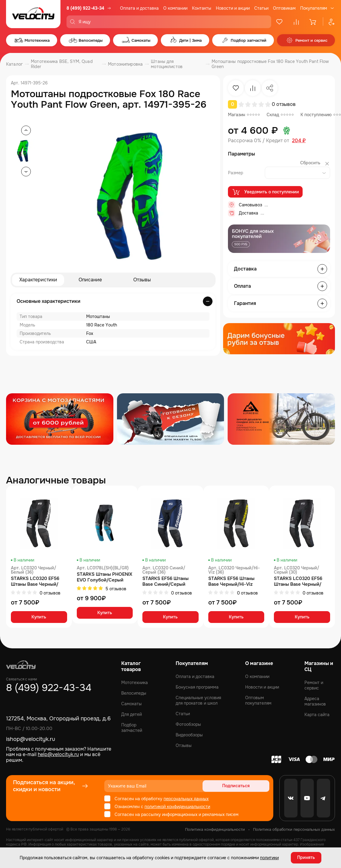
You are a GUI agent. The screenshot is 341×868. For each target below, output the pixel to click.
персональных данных (186, 799)
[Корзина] (313, 22)
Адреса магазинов (315, 701)
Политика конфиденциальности (215, 829)
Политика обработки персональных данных (294, 829)
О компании (175, 8)
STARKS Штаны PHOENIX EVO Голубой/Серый (104, 578)
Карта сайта (317, 715)
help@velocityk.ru (58, 754)
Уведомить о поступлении (265, 192)
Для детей (132, 714)
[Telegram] (323, 798)
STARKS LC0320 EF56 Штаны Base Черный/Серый (298, 582)
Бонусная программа (197, 687)
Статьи (261, 8)
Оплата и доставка (139, 8)
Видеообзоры (189, 735)
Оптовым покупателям (258, 700)
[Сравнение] (296, 22)
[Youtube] (307, 798)
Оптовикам (284, 8)
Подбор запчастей (132, 728)
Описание (90, 280)
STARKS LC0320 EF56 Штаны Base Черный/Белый (35, 582)
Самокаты (132, 704)
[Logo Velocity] (33, 14)
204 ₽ (299, 141)
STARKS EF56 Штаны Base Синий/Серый (166, 582)
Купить (39, 618)
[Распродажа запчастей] (60, 419)
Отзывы (142, 280)
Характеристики (38, 280)
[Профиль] (329, 22)
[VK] (291, 798)
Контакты (202, 8)
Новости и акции (233, 8)
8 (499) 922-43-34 (85, 8)
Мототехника (135, 683)
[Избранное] (279, 22)
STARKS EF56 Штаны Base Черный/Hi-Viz (231, 582)
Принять (306, 857)
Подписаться (246, 786)
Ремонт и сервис (314, 685)
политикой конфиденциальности (177, 807)
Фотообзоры (188, 724)
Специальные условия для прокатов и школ (198, 700)
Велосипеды (134, 693)
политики (269, 857)
